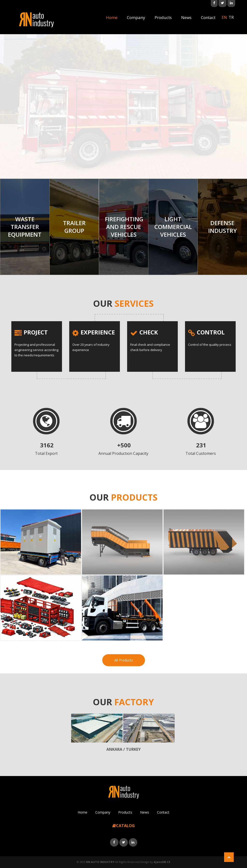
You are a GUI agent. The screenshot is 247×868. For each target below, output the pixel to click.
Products (163, 17)
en (224, 17)
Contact (208, 17)
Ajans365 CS (162, 862)
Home (112, 17)
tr (231, 17)
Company (136, 17)
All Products (124, 660)
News (186, 17)
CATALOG (124, 826)
